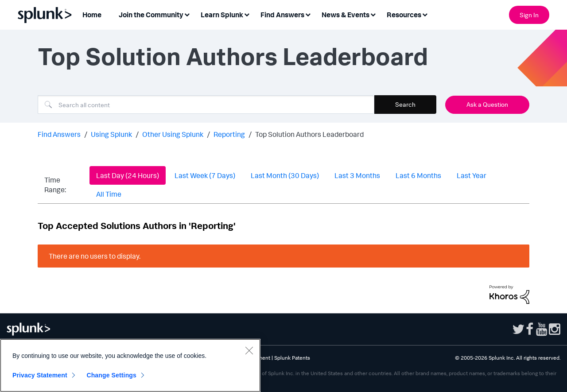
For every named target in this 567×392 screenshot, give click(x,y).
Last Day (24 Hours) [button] (128, 175)
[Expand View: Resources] (425, 14)
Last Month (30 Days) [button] (285, 175)
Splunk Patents (292, 358)
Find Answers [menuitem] (282, 15)
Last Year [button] (472, 175)
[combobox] (206, 105)
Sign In (529, 15)
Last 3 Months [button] (357, 175)
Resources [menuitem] (404, 15)
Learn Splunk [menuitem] (222, 15)
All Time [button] (109, 194)
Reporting (229, 134)
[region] (130, 365)
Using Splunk (111, 134)
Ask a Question (487, 104)
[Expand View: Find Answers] (308, 14)
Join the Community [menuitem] (151, 15)
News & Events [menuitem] (346, 15)
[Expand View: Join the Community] (187, 14)
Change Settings (111, 375)
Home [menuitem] (92, 15)
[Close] (249, 350)
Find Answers (59, 134)
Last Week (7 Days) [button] (205, 175)
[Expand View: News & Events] (373, 14)
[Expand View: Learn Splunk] (247, 14)
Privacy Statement (40, 375)
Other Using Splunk (173, 134)
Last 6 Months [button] (418, 175)
